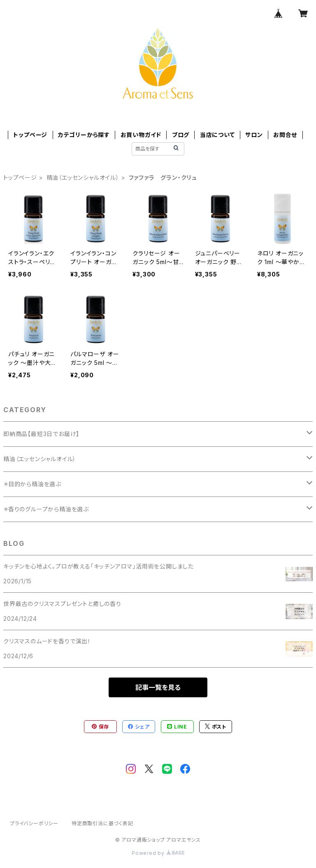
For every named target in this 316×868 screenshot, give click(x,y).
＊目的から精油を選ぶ (32, 484)
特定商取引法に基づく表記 (102, 823)
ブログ (181, 135)
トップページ (30, 135)
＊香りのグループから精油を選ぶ (46, 509)
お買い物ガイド (141, 135)
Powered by (158, 853)
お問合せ (285, 135)
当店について (217, 135)
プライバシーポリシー (34, 823)
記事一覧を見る (158, 687)
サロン (254, 135)
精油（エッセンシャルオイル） (83, 178)
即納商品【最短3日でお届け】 (41, 434)
